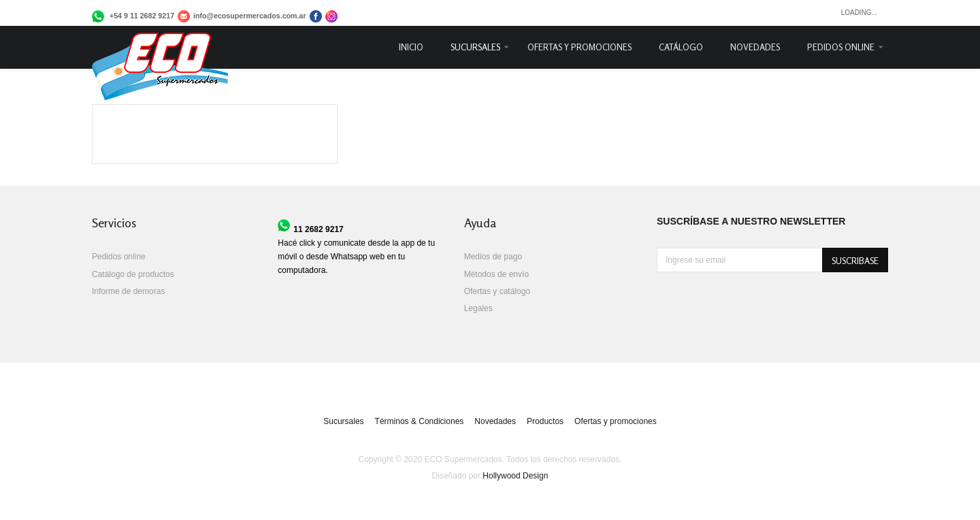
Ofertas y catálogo (497, 291)
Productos (545, 421)
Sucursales (475, 47)
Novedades (755, 47)
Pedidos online (841, 47)
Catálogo (681, 47)
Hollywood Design (515, 476)
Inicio (411, 47)
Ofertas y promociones (579, 47)
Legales (478, 308)
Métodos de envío (496, 274)
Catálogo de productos (133, 274)
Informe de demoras (128, 291)
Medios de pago (493, 257)
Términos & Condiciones (420, 421)
